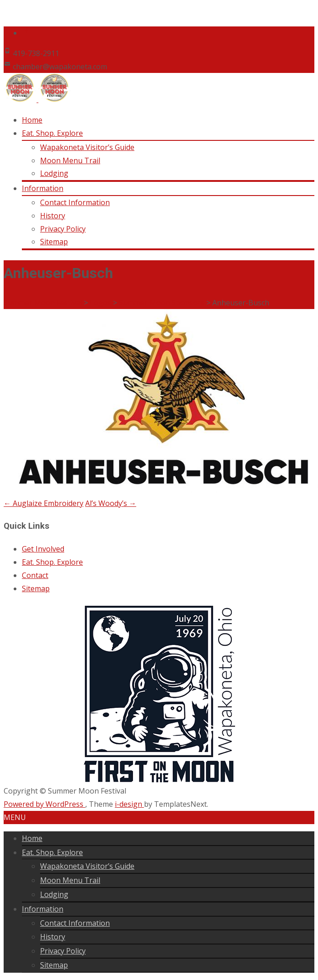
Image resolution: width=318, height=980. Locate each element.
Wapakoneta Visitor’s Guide (87, 147)
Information (43, 188)
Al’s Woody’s (111, 503)
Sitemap (54, 242)
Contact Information (75, 202)
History (53, 216)
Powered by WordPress (44, 804)
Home (32, 120)
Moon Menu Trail (70, 160)
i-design (129, 804)
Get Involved (43, 549)
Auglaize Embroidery (44, 503)
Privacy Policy (63, 229)
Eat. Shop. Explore (52, 133)
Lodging (54, 173)
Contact (35, 575)
